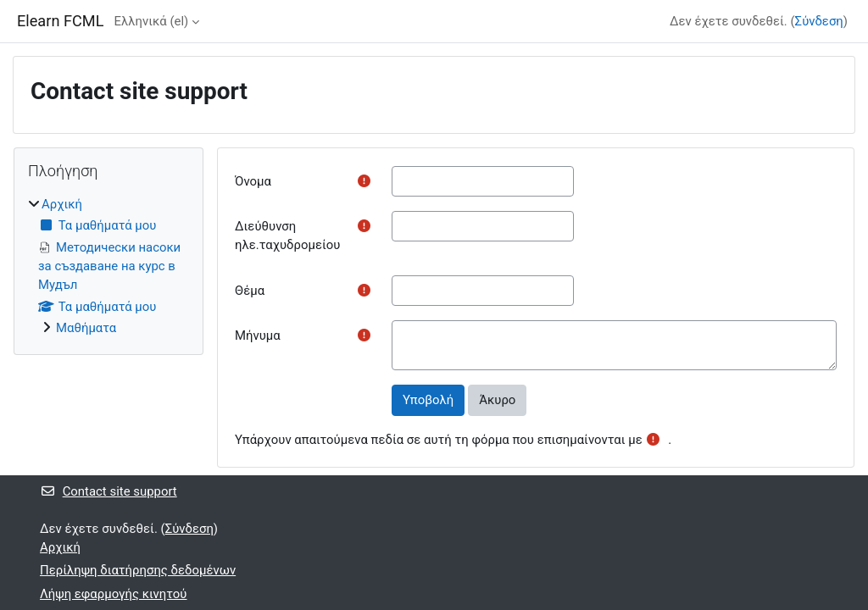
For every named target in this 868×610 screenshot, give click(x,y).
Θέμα (250, 291)
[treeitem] (108, 266)
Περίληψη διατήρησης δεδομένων (138, 570)
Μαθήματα (86, 328)
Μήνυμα (258, 335)
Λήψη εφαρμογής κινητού (114, 594)
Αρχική (62, 204)
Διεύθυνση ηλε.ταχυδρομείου (287, 236)
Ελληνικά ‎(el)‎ (151, 21)
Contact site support (108, 491)
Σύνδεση (819, 21)
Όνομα (253, 181)
